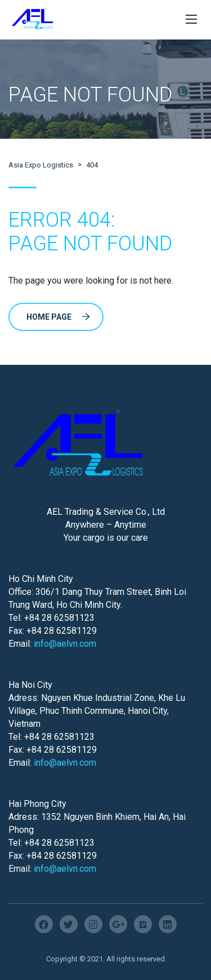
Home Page (58, 317)
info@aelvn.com (65, 644)
